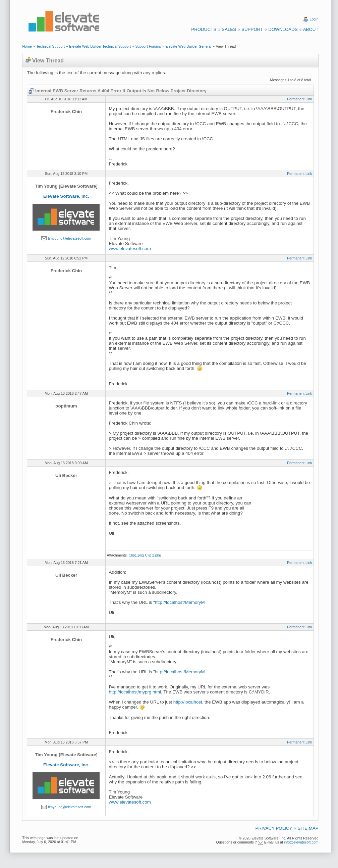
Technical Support (50, 46)
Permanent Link (300, 99)
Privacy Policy (274, 828)
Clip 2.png (153, 555)
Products (204, 29)
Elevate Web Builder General (188, 46)
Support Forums (148, 46)
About (311, 29)
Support (252, 29)
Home (27, 46)
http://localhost (188, 702)
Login (314, 19)
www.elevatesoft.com (130, 249)
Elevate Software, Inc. (66, 196)
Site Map (308, 828)
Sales (229, 29)
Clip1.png (136, 555)
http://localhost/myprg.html (135, 692)
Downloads (283, 29)
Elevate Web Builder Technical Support (100, 46)
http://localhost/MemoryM (180, 602)
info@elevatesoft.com (301, 842)
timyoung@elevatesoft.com (70, 238)
